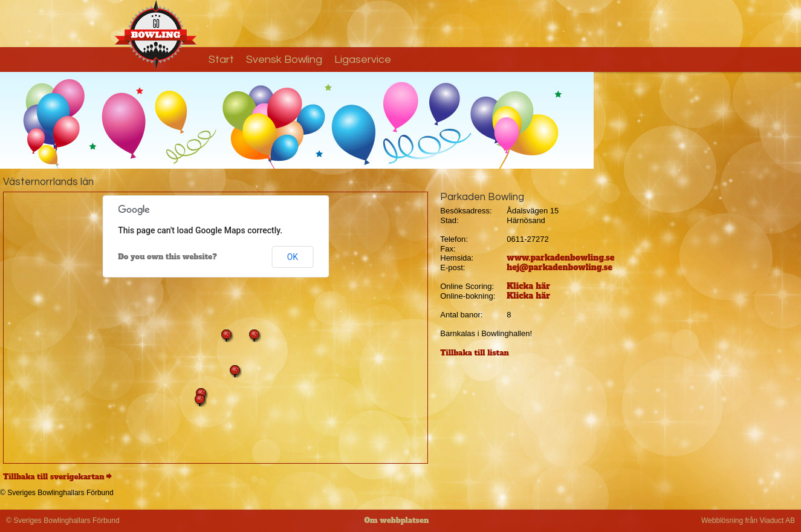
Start (221, 60)
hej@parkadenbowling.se (559, 268)
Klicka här (528, 286)
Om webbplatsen (397, 521)
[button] (235, 371)
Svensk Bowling (284, 60)
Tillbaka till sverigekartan (54, 477)
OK (293, 257)
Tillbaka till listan (475, 353)
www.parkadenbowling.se (560, 258)
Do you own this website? (167, 257)
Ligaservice (363, 60)
